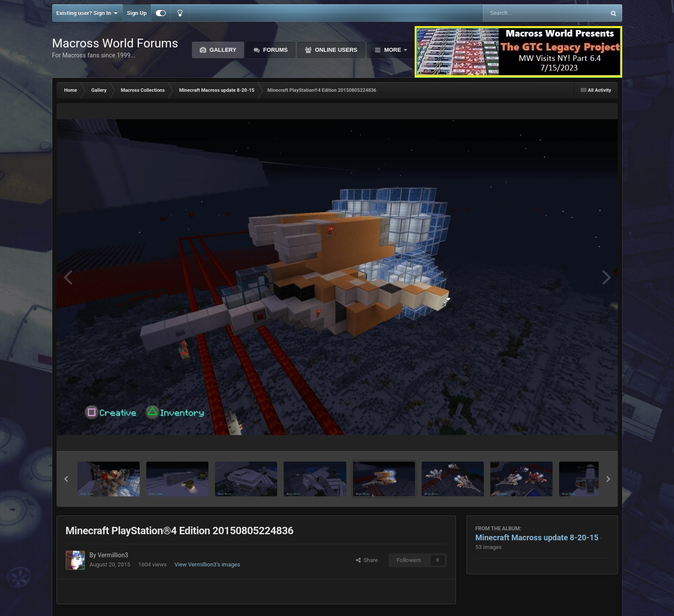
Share (367, 560)
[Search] (522, 13)
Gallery (222, 50)
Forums (275, 50)
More (392, 50)
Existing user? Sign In (87, 13)
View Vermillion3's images (207, 564)
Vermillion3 (113, 555)
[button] (66, 479)
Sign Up (137, 13)
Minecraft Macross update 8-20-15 (537, 537)
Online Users (335, 50)
